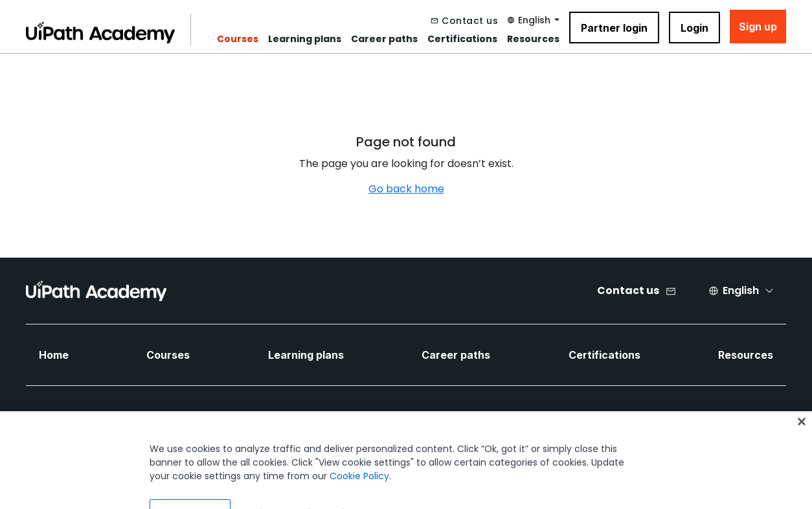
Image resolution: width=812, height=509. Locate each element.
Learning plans (305, 39)
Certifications (462, 39)
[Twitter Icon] (449, 418)
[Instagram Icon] (514, 418)
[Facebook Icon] (385, 418)
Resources (533, 39)
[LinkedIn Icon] (417, 418)
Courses (238, 39)
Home (54, 355)
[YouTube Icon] (482, 418)
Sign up (758, 27)
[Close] (802, 431)
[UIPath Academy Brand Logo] (96, 291)
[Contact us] (465, 21)
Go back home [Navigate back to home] (406, 189)
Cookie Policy (359, 485)
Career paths (384, 39)
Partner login (614, 28)
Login (694, 28)
